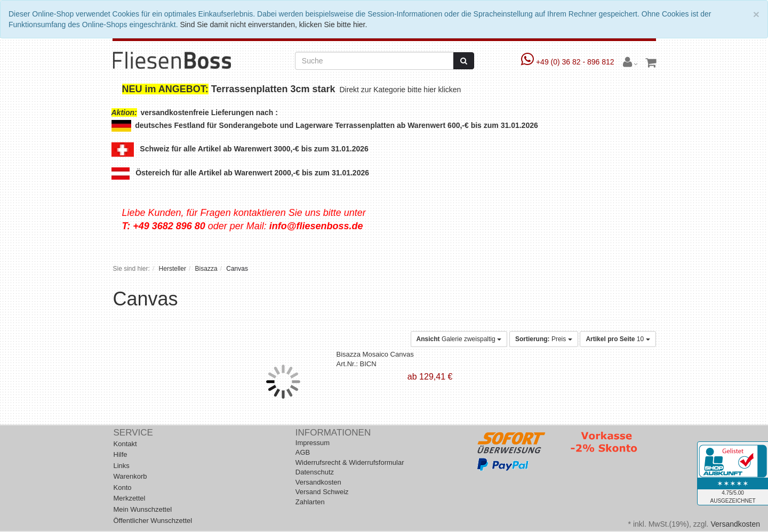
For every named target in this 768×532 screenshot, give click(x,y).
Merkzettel (130, 498)
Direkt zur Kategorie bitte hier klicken (402, 90)
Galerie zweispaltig (459, 339)
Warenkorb (130, 476)
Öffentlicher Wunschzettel (153, 521)
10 (618, 339)
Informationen (333, 433)
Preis (544, 339)
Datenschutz (315, 472)
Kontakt (125, 444)
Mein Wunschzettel (143, 509)
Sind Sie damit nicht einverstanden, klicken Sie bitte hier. (273, 25)
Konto (123, 487)
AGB (303, 452)
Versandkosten (318, 482)
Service (133, 433)
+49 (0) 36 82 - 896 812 (569, 62)
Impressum (313, 443)
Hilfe (121, 454)
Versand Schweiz (322, 492)
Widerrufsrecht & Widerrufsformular (350, 462)
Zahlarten (310, 502)
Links (122, 466)
